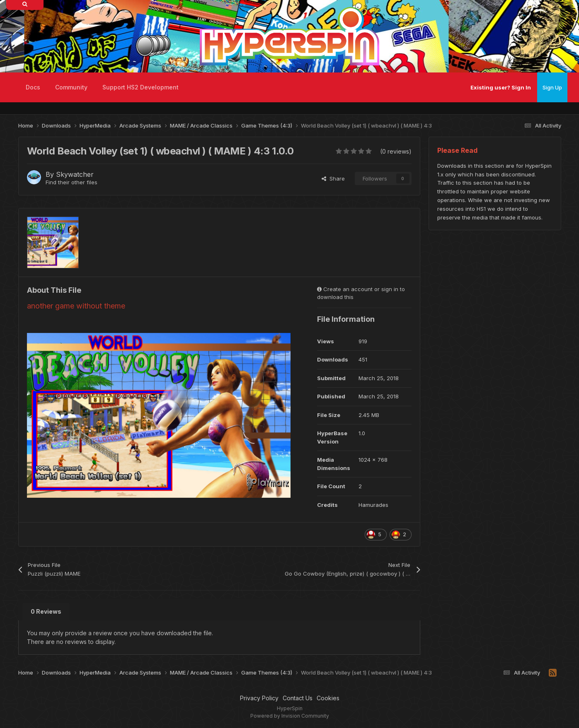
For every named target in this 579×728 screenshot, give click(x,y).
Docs (33, 87)
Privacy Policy (259, 698)
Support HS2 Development (141, 87)
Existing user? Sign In (501, 87)
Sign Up (552, 87)
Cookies (328, 698)
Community (71, 87)
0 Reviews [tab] (46, 611)
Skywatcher (75, 174)
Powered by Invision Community (290, 716)
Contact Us (298, 698)
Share (333, 178)
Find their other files (71, 182)
